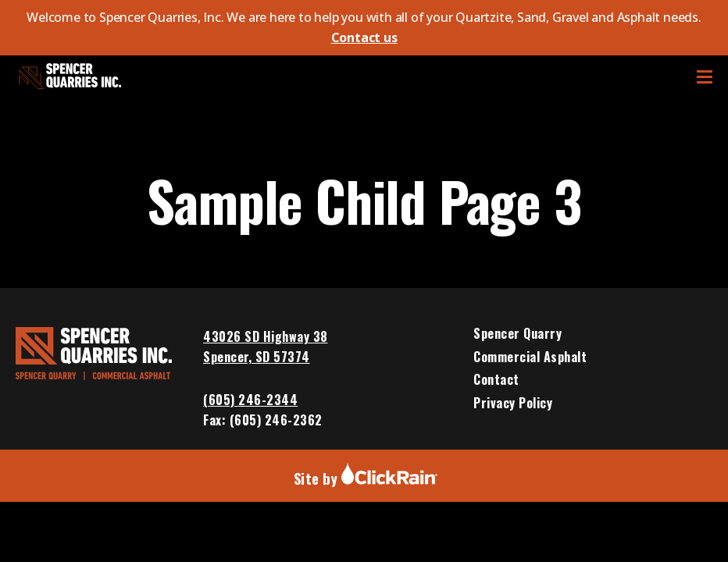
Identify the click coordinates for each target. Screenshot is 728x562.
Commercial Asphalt (530, 357)
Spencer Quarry (517, 334)
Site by (366, 478)
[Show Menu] (705, 77)
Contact (496, 380)
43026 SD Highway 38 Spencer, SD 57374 (266, 347)
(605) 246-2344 (250, 400)
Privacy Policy (513, 404)
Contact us (364, 37)
